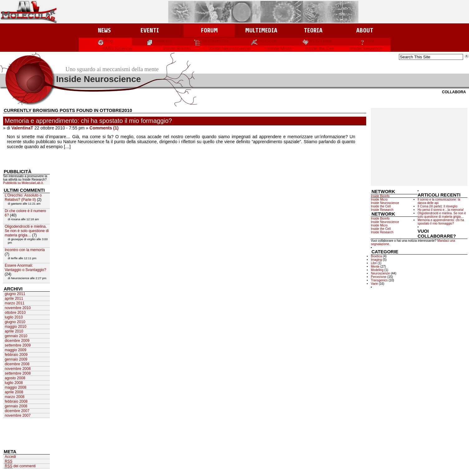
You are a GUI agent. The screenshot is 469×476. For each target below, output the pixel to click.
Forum (209, 30)
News (104, 30)
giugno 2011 (15, 294)
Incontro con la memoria (25, 250)
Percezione (379, 277)
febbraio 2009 (16, 355)
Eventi (150, 30)
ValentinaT (22, 128)
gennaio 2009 (16, 359)
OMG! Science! (118, 49)
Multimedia (261, 30)
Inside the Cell (320, 49)
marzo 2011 (14, 303)
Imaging (376, 260)
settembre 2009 (18, 345)
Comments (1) (104, 128)
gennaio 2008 (16, 406)
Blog (105, 41)
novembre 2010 (18, 308)
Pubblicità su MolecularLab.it (23, 183)
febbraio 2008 (16, 401)
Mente (375, 267)
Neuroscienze (380, 273)
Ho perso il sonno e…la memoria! (441, 210)
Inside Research (366, 49)
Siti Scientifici (211, 41)
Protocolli (264, 41)
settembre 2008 (18, 373)
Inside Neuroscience (230, 49)
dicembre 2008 (17, 364)
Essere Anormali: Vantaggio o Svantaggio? (25, 268)
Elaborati (158, 41)
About (365, 30)
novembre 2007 (18, 415)
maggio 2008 (15, 387)
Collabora (454, 92)
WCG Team (317, 41)
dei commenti (20, 466)
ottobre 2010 (15, 313)
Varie (374, 284)
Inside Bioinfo (177, 49)
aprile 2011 (14, 299)
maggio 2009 (15, 350)
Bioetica (376, 256)
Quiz (367, 41)
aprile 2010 (14, 331)
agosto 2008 (15, 378)
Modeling (377, 270)
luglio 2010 (14, 317)
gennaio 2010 (16, 336)
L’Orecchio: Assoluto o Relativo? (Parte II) (23, 197)
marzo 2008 (14, 397)
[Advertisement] (419, 147)
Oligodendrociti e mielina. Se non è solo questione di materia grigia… (442, 215)
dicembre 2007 (17, 411)
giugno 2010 (15, 322)
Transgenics (379, 280)
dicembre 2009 (17, 341)
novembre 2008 (18, 369)
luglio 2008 (14, 383)
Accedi (10, 457)
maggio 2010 (15, 327)
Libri (374, 263)
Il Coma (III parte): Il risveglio (438, 206)
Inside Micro (280, 49)
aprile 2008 (14, 392)
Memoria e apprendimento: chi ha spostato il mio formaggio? (88, 121)
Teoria (313, 30)
